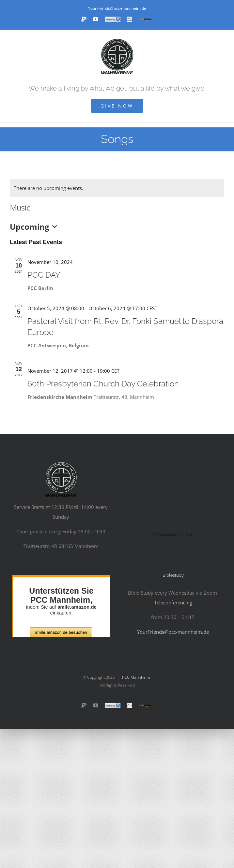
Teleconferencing (173, 602)
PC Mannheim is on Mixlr (173, 535)
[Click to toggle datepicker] (35, 227)
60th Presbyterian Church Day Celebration (103, 384)
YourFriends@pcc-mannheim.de (117, 8)
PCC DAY (44, 275)
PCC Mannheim (136, 677)
